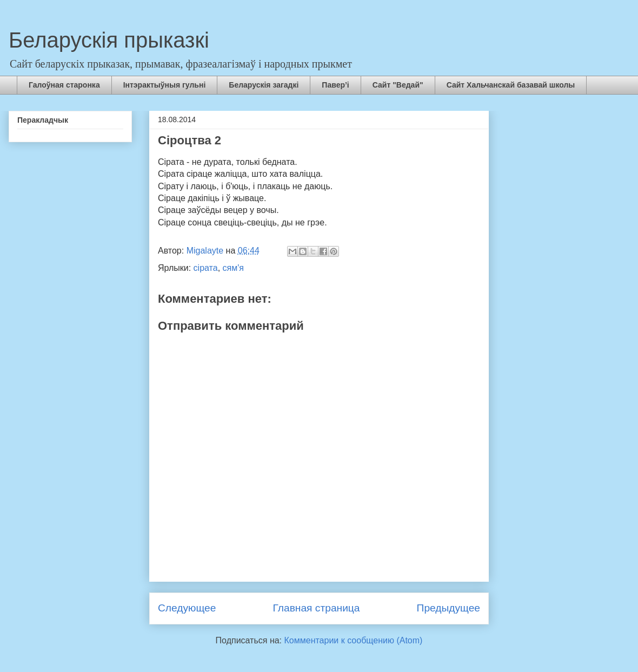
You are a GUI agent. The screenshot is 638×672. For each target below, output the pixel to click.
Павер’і (335, 85)
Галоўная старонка (64, 85)
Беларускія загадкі (264, 85)
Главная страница (316, 608)
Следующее (187, 608)
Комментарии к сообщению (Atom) (354, 640)
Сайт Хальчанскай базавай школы (511, 85)
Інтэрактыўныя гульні (165, 85)
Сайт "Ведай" (398, 85)
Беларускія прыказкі (109, 40)
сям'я (233, 268)
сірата (206, 268)
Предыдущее (448, 608)
